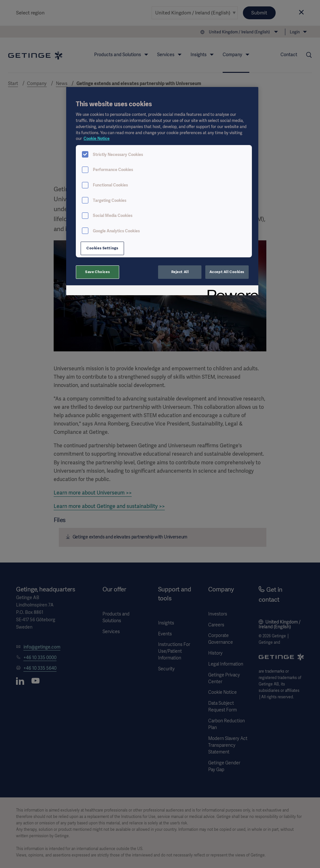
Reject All (180, 272)
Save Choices (98, 272)
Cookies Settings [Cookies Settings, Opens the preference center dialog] (102, 248)
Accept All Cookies (227, 272)
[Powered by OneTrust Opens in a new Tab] (231, 291)
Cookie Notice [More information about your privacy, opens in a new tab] (97, 138)
